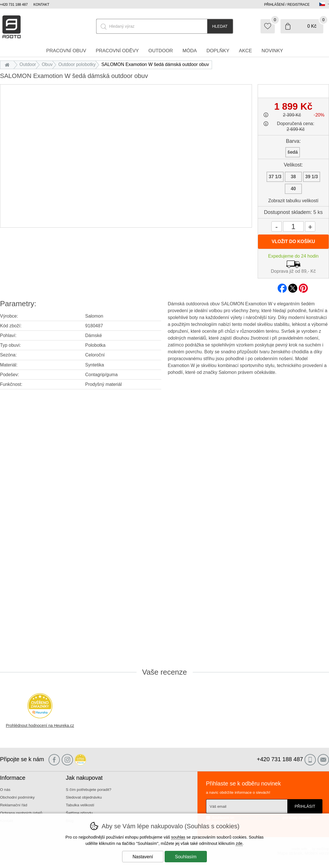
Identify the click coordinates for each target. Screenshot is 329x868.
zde (239, 843)
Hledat (220, 26)
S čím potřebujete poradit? (89, 790)
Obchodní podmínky (17, 797)
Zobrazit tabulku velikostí (293, 201)
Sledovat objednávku (84, 797)
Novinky (273, 51)
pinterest (303, 286)
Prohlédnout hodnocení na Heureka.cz (40, 725)
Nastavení (143, 857)
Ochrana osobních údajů (21, 813)
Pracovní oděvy (117, 51)
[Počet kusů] (293, 226)
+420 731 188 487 (14, 5)
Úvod (8, 64)
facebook (282, 286)
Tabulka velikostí (80, 805)
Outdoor (28, 64)
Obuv (47, 64)
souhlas (178, 837)
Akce (245, 51)
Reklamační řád (14, 805)
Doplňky (218, 51)
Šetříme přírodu (79, 813)
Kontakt (41, 5)
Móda (189, 51)
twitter (293, 286)
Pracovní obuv (66, 51)
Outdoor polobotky (77, 64)
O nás (5, 790)
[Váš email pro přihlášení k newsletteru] (247, 806)
